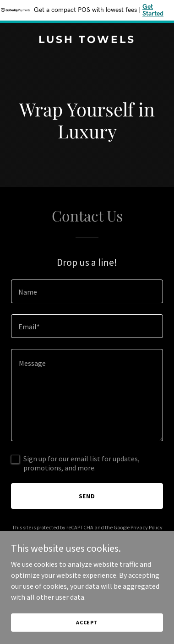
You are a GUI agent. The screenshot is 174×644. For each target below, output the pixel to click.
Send (87, 496)
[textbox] (87, 291)
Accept (87, 622)
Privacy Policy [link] (147, 527)
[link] (87, 40)
